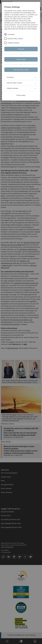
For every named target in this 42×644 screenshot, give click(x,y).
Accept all (21, 49)
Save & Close (21, 59)
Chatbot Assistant (13, 43)
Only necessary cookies (21, 70)
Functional (11, 34)
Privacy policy (21, 95)
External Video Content (15, 39)
